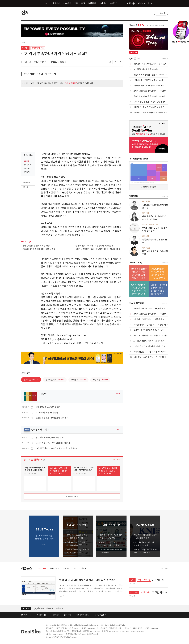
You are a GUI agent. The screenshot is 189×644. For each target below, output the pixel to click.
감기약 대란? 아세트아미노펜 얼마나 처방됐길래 (94, 246)
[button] (165, 536)
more (30, 242)
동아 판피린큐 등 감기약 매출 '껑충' (36, 246)
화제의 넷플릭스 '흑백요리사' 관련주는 (52, 418)
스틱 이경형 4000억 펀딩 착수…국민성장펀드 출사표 (154, 91)
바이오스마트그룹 (144, 580)
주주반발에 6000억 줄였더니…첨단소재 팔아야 (140, 272)
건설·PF (83, 569)
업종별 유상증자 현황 (149, 187)
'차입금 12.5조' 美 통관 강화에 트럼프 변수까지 (140, 278)
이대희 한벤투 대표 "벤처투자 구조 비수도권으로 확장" (155, 352)
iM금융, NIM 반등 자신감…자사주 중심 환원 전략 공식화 (156, 341)
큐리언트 (78, 380)
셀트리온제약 (55, 380)
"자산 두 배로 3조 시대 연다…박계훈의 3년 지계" (140, 291)
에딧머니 (25, 48)
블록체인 (92, 3)
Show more (72, 497)
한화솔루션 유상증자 (139, 269)
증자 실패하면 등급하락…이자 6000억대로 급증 (140, 275)
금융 (76, 3)
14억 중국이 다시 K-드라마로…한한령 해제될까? (56, 448)
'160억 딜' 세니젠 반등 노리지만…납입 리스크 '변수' (154, 69)
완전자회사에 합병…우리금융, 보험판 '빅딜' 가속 (153, 308)
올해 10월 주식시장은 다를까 (48, 407)
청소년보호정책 (100, 615)
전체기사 (163, 569)
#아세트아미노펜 (29, 165)
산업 (47, 3)
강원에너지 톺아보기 (159, 285)
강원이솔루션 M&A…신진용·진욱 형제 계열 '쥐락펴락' (159, 294)
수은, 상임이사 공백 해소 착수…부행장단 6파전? (153, 64)
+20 (118, 429)
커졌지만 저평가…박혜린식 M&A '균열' (149, 86)
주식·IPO (42, 569)
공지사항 (26, 609)
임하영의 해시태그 (38, 48)
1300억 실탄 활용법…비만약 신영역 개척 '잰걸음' (153, 102)
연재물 (27, 429)
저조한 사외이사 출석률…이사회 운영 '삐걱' (151, 325)
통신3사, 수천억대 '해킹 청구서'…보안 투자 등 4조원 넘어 (156, 330)
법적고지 (67, 615)
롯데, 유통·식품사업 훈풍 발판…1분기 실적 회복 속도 (155, 357)
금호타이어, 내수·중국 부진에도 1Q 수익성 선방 (152, 96)
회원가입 (115, 460)
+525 (118, 394)
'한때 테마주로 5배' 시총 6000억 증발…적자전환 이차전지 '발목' (159, 288)
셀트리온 (31, 380)
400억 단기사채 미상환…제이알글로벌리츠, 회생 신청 (155, 336)
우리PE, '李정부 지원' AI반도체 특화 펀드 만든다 (153, 107)
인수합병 (67, 3)
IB (75, 569)
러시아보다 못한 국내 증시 (47, 413)
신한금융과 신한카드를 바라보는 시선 (148, 80)
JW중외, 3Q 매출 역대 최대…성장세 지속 (39, 249)
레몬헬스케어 (146, 592)
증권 (83, 3)
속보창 (163, 13)
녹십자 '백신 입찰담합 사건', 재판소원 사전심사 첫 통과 (155, 346)
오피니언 (103, 3)
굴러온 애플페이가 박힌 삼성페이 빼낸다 (53, 443)
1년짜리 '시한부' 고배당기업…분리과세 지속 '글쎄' (159, 275)
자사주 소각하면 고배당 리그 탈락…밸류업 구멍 (159, 272)
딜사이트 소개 (26, 615)
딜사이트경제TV (146, 3)
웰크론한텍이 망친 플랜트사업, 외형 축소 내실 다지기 (159, 291)
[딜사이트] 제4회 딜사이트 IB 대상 (47, 608)
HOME (23, 43)
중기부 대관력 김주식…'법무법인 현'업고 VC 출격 (140, 294)
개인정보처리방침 (83, 615)
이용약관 (55, 615)
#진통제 (27, 172)
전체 (25, 13)
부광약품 (100, 380)
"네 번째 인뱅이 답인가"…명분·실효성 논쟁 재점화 (154, 319)
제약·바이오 (54, 569)
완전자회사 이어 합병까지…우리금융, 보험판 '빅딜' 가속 (156, 113)
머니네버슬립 (128, 3)
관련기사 (25, 242)
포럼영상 (114, 3)
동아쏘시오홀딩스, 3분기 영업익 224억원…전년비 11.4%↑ (99, 249)
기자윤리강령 (42, 615)
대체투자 (56, 3)
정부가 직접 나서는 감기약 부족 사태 (40, 74)
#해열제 (27, 168)
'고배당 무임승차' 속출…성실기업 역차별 (159, 278)
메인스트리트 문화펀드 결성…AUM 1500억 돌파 (153, 75)
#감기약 (27, 161)
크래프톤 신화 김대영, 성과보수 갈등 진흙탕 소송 (140, 288)
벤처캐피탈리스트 (138, 285)
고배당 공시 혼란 (157, 269)
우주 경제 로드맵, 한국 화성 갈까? (50, 438)
